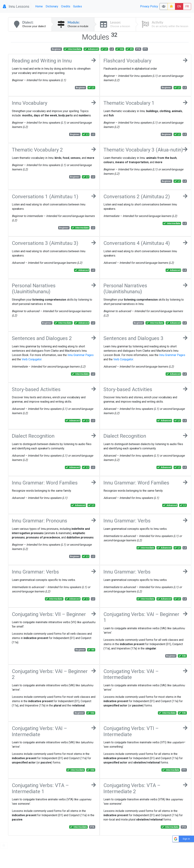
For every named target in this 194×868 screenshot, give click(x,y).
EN (179, 6)
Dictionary (52, 6)
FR (187, 6)
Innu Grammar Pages (81, 355)
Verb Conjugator (32, 359)
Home (39, 6)
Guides (78, 6)
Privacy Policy (149, 6)
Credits (66, 6)
